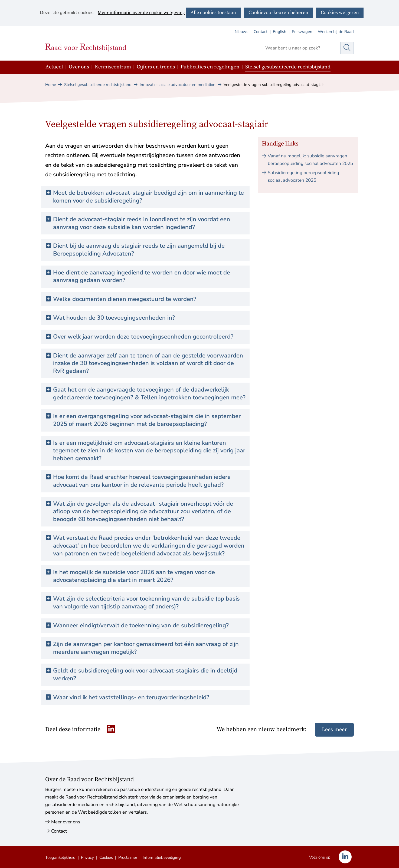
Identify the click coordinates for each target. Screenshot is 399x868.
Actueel (54, 67)
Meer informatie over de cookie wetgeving (141, 13)
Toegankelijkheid (60, 857)
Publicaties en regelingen (210, 67)
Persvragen (302, 32)
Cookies (106, 857)
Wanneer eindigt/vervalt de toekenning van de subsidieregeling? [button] (141, 626)
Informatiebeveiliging (162, 857)
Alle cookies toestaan (213, 13)
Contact (261, 32)
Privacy (87, 857)
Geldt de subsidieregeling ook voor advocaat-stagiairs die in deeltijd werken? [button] (145, 675)
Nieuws (241, 32)
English (280, 32)
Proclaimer (128, 857)
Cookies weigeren (340, 13)
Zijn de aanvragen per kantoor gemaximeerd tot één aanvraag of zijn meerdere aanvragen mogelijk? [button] (146, 648)
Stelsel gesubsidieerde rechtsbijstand (288, 67)
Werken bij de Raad (336, 32)
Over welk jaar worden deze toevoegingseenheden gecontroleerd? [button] (143, 337)
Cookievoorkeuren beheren (278, 13)
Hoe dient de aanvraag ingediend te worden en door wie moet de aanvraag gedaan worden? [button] (142, 276)
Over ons (79, 67)
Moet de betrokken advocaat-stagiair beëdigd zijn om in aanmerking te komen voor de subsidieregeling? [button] (148, 197)
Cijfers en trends (156, 67)
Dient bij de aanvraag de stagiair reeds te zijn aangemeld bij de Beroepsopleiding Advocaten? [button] (139, 250)
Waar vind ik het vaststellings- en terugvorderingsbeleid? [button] (131, 698)
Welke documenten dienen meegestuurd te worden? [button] (125, 299)
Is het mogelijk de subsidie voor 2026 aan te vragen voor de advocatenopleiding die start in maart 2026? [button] (134, 576)
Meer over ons (66, 822)
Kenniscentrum (113, 67)
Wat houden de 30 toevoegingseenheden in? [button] (114, 318)
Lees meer (334, 730)
